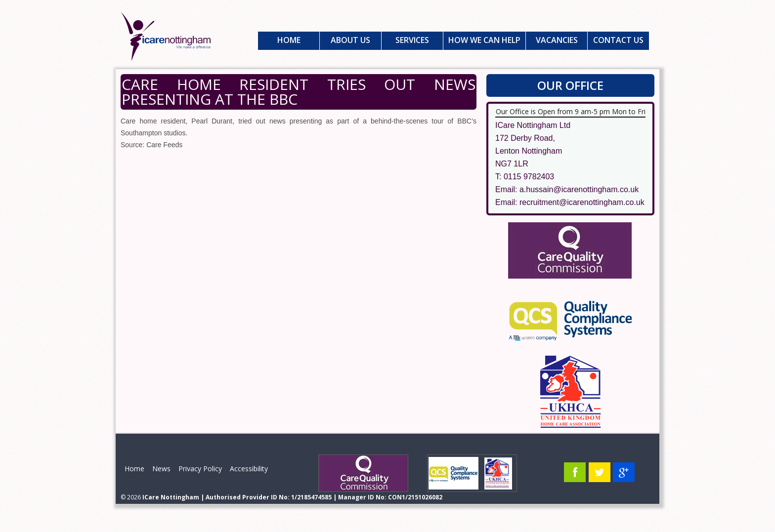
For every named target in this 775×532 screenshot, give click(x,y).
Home (289, 40)
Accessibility (249, 469)
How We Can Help (484, 40)
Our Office (570, 85)
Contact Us (618, 40)
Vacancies (557, 40)
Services (412, 40)
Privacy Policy (200, 469)
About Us (350, 40)
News (161, 469)
